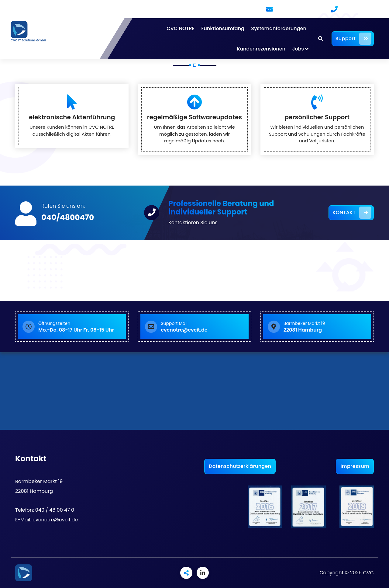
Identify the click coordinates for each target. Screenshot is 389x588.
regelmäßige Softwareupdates (195, 117)
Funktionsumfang (223, 28)
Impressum (355, 466)
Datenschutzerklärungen (240, 466)
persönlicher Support (317, 117)
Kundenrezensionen (261, 49)
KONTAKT (352, 213)
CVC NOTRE (181, 28)
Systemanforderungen (279, 28)
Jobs (298, 49)
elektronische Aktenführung (72, 117)
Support (353, 39)
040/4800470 (68, 217)
